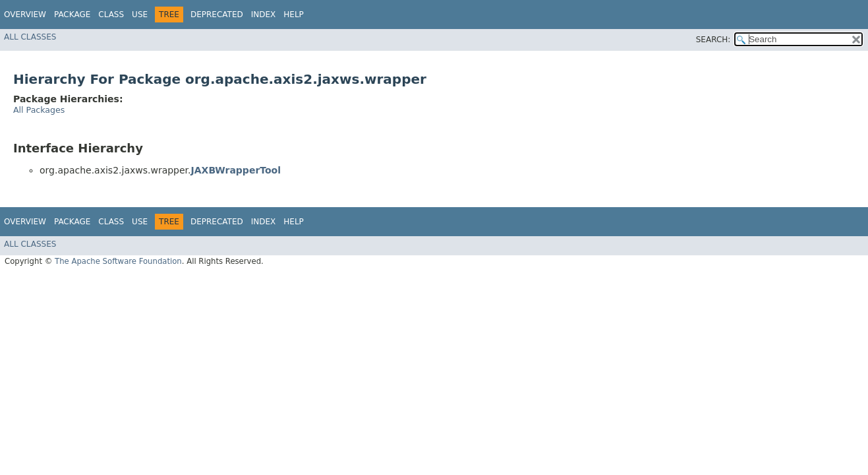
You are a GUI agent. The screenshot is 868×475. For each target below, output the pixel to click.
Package (72, 15)
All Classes (30, 37)
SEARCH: (713, 40)
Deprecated (217, 15)
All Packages (39, 110)
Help (294, 15)
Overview (25, 15)
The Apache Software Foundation (118, 261)
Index (264, 15)
